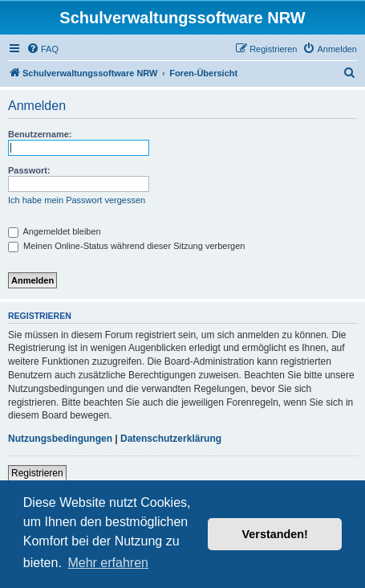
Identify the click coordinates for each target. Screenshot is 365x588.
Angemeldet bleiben (55, 231)
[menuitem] (43, 49)
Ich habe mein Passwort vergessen (77, 200)
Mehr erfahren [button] (108, 563)
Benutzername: (40, 134)
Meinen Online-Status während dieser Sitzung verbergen (126, 246)
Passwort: (29, 170)
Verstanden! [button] (275, 534)
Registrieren (37, 473)
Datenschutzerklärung (171, 439)
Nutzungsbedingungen (60, 439)
